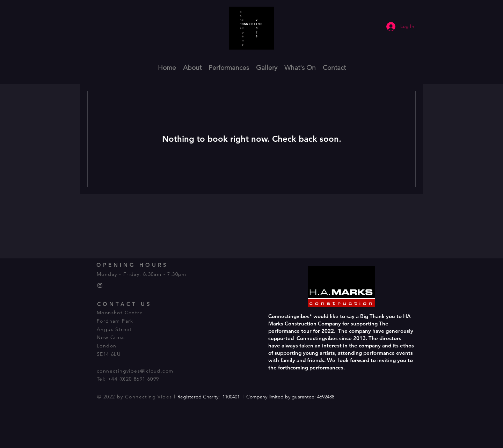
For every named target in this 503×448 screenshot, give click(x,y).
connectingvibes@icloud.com (135, 371)
